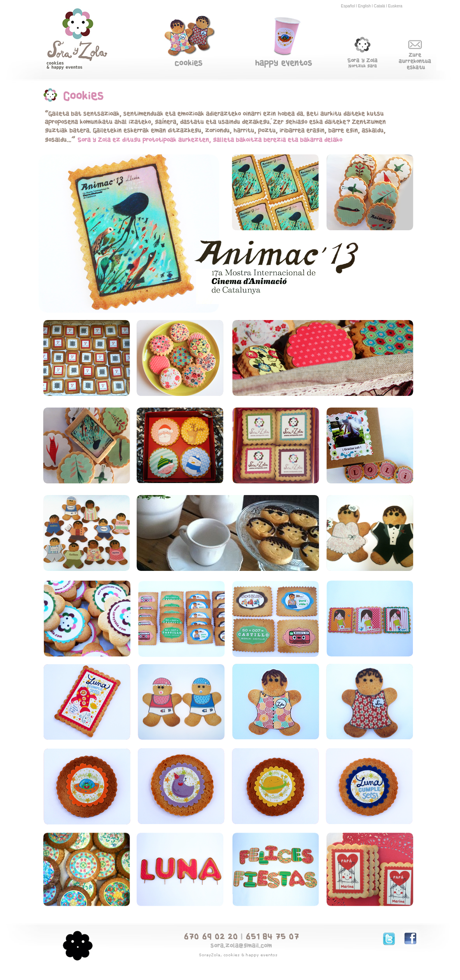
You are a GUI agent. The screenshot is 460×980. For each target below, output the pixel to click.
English (364, 6)
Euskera (395, 6)
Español (348, 6)
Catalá (380, 6)
